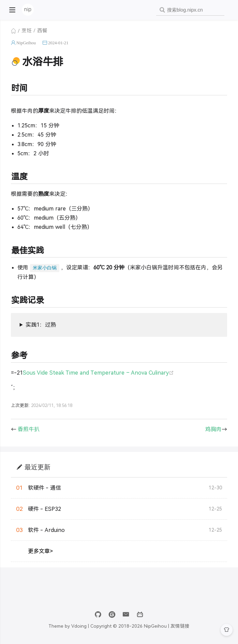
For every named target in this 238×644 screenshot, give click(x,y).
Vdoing (79, 626)
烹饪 (27, 31)
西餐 (42, 31)
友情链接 (180, 626)
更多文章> (40, 551)
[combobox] (190, 10)
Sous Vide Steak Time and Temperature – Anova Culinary (98, 373)
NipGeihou (26, 43)
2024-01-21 (58, 43)
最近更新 (38, 467)
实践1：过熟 (41, 325)
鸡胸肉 (213, 429)
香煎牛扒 (29, 429)
